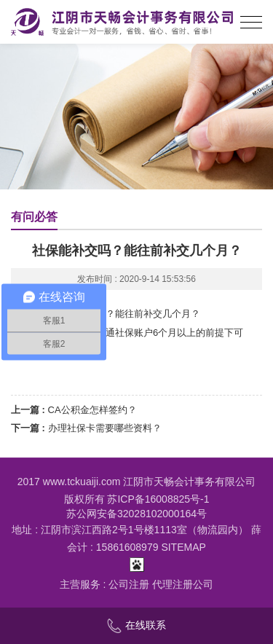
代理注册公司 (183, 584)
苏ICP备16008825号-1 (158, 499)
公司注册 (129, 584)
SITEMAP (183, 547)
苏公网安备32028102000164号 (136, 514)
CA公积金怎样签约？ (92, 410)
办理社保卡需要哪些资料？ (105, 428)
